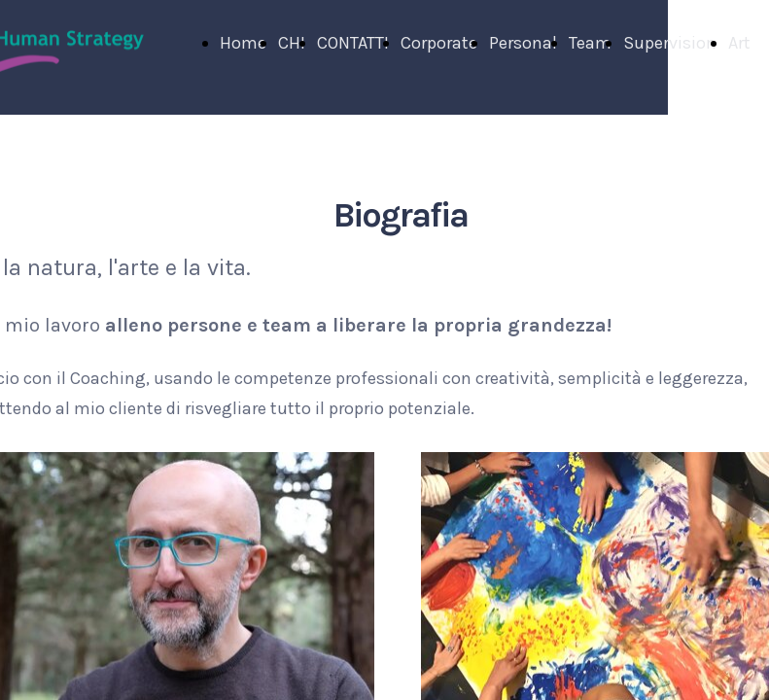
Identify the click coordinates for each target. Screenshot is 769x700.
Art (739, 43)
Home (243, 43)
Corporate (439, 43)
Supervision (670, 43)
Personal (523, 43)
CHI (292, 43)
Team (590, 43)
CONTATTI (353, 43)
